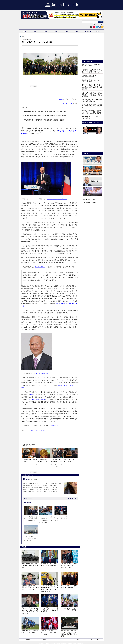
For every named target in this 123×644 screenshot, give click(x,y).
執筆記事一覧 (73, 498)
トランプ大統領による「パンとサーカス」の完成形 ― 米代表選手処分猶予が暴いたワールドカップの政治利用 (92, 87)
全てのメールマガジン (89, 203)
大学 (37, 431)
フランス (66, 103)
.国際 (23, 37)
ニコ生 (45, 640)
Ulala (61, 99)
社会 (67, 32)
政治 (35, 32)
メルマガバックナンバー (95, 640)
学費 (40, 431)
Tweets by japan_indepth (89, 199)
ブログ (26, 498)
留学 (44, 431)
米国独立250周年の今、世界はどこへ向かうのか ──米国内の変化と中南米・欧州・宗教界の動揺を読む (92, 112)
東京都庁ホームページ (42, 374)
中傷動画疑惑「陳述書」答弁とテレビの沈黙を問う (92, 81)
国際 (56, 32)
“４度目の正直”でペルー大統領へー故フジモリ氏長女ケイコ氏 (50, 632)
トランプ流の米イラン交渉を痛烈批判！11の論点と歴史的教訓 (50, 610)
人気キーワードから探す (98, 24)
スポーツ (77, 32)
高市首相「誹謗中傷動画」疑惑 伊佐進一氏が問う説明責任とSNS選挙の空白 (30, 588)
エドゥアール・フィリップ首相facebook (57, 199)
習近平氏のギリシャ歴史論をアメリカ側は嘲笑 (92, 117)
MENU (25, 32)
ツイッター (35, 498)
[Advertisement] (50, 92)
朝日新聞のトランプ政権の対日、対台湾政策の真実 (92, 65)
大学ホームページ (54, 426)
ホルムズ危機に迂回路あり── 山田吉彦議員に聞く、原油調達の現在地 (92, 106)
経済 (46, 32)
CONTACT (28, 640)
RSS (78, 640)
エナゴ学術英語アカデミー (36, 400)
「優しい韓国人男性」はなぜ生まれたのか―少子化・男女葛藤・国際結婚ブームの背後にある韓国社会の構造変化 (92, 94)
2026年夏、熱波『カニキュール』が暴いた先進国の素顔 (92, 76)
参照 (32, 394)
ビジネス (98, 32)
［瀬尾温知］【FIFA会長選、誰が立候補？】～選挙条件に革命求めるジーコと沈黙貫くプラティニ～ (92, 71)
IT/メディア (88, 32)
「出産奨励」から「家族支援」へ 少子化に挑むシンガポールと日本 (69, 565)
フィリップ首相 (40, 267)
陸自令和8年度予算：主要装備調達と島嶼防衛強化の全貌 (30, 565)
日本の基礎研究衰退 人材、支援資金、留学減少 (42, 462)
